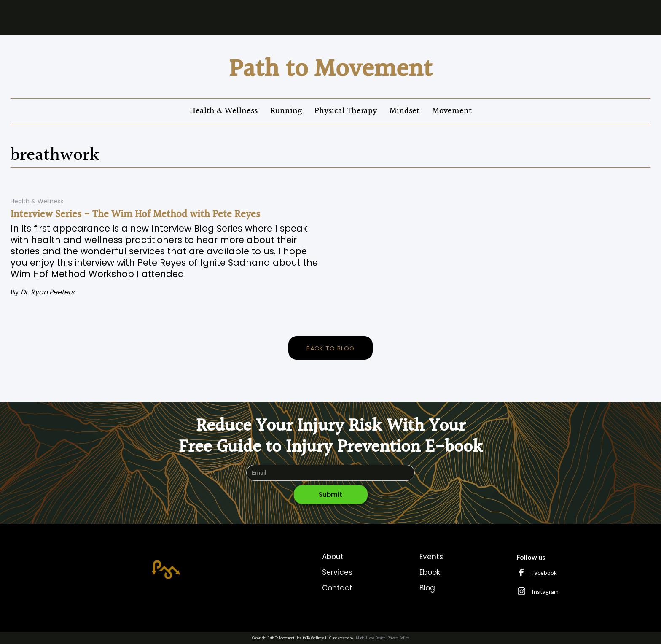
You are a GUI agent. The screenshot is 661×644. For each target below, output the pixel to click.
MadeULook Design (371, 638)
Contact (337, 588)
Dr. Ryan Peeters (47, 292)
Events (431, 557)
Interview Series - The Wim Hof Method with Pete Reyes (135, 215)
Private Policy (398, 638)
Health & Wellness (224, 111)
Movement (452, 111)
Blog (427, 588)
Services (337, 572)
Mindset (404, 111)
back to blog (330, 348)
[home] (331, 70)
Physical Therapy (346, 111)
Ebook (430, 572)
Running (286, 111)
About (333, 557)
